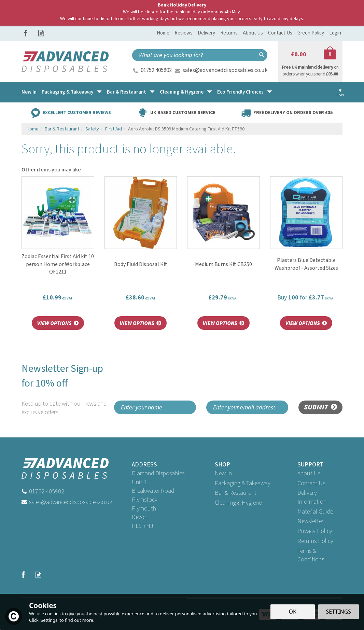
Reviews (184, 33)
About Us (309, 473)
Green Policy (311, 33)
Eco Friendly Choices (240, 92)
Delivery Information (312, 497)
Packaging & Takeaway (243, 483)
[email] (247, 407)
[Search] (194, 55)
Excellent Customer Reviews (77, 112)
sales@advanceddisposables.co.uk (225, 70)
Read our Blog (41, 33)
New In (223, 473)
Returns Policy (315, 541)
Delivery (206, 33)
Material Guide (315, 512)
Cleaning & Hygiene (238, 503)
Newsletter (310, 521)
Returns (229, 33)
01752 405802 (156, 70)
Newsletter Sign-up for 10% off (65, 389)
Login (335, 33)
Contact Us (311, 483)
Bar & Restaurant (236, 493)
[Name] (155, 407)
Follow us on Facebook (26, 33)
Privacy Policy (315, 531)
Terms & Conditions (311, 555)
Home (163, 33)
